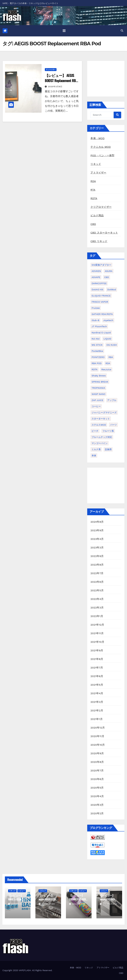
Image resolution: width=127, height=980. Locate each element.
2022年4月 (97, 599)
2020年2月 (97, 813)
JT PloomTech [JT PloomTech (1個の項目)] (99, 326)
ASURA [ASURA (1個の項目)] (109, 271)
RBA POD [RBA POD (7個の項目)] (97, 363)
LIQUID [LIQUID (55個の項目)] (107, 339)
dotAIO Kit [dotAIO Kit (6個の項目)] (97, 290)
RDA (93, 181)
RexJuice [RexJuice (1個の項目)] (106, 369)
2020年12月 (98, 728)
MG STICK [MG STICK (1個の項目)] (97, 345)
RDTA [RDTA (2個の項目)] (95, 369)
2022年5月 (97, 590)
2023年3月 (97, 548)
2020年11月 (97, 736)
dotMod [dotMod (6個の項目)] (111, 290)
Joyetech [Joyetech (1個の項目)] (108, 320)
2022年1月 (97, 616)
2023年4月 (97, 539)
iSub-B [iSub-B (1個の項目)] (95, 320)
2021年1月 (97, 719)
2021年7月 (97, 668)
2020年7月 (97, 771)
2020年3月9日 (55, 87)
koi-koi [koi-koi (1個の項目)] (96, 339)
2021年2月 (97, 710)
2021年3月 (97, 702)
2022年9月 (97, 556)
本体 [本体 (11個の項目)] (94, 456)
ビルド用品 (97, 215)
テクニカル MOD (101, 147)
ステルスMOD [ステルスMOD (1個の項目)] (99, 425)
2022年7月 (97, 573)
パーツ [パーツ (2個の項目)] (113, 425)
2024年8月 (97, 522)
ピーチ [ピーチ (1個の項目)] (95, 431)
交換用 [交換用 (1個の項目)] (108, 449)
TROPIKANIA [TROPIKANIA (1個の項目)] (98, 388)
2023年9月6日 (48, 904)
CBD (93, 224)
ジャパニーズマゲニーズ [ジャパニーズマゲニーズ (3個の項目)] (104, 412)
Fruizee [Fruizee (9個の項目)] (96, 308)
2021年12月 (97, 625)
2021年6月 (97, 676)
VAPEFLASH (25, 970)
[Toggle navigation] (64, 31)
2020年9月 (97, 753)
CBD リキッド (99, 241)
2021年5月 (97, 685)
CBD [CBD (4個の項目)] (107, 277)
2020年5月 (97, 788)
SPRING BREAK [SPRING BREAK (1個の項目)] (100, 382)
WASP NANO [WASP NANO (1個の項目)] (98, 394)
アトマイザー (51, 70)
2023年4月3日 (79, 904)
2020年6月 (97, 779)
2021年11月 (97, 633)
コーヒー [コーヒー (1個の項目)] (96, 406)
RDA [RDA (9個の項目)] (108, 363)
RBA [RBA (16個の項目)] (111, 357)
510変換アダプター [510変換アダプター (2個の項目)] (101, 265)
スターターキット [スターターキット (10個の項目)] (101, 419)
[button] (122, 31)
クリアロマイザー (101, 207)
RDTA (94, 198)
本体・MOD (97, 138)
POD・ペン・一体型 (102, 155)
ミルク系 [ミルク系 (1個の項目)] (96, 449)
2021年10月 (97, 642)
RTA (93, 190)
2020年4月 (97, 796)
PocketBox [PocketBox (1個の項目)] (97, 351)
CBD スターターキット (104, 233)
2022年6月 (97, 582)
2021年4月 (97, 693)
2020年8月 (97, 762)
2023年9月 (97, 530)
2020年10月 (98, 745)
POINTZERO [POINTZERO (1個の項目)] (98, 357)
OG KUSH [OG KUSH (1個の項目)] (112, 345)
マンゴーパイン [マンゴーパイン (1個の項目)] (100, 443)
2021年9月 (97, 650)
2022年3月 (97, 608)
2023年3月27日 (110, 904)
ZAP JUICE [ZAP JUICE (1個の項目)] (97, 400)
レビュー (22, 891)
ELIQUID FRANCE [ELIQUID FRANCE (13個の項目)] (101, 296)
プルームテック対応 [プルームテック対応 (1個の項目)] (102, 437)
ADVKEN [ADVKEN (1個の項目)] (96, 271)
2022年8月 (97, 565)
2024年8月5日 (18, 904)
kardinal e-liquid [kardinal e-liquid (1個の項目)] (101, 333)
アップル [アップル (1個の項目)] (112, 400)
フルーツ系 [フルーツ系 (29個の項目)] (108, 431)
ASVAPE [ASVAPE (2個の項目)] (96, 277)
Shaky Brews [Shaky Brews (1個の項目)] (99, 376)
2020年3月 (97, 805)
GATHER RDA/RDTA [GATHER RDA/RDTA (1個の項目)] (102, 314)
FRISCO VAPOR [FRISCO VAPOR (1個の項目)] (100, 302)
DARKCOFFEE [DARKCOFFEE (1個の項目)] (99, 283)
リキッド (96, 164)
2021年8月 (97, 659)
